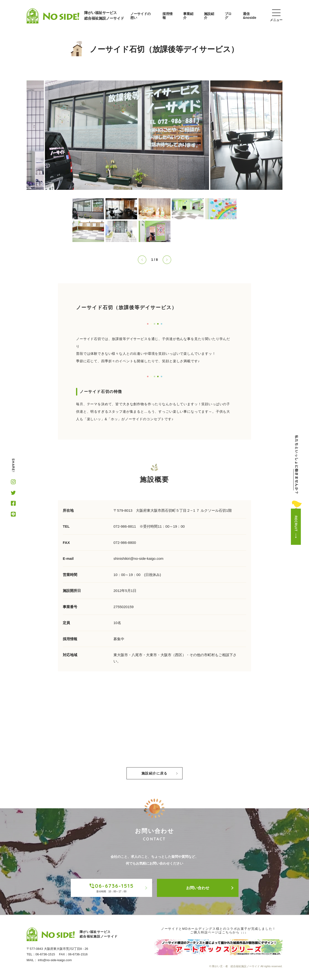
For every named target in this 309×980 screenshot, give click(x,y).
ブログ (228, 16)
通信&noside (249, 16)
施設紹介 (209, 16)
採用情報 (168, 16)
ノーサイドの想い (140, 16)
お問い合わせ (210, 888)
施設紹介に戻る (159, 773)
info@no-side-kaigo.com (55, 960)
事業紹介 (188, 16)
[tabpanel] (154, 135)
